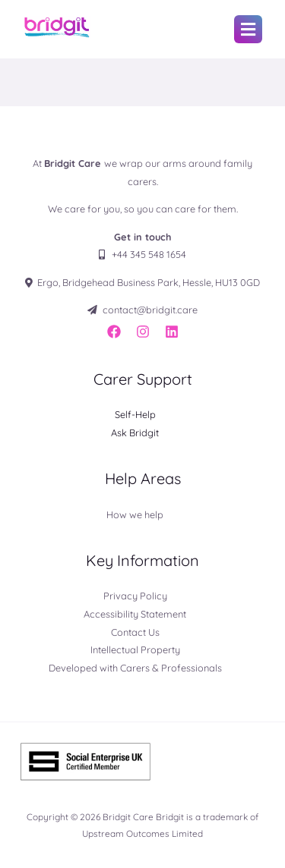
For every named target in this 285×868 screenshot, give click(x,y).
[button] (248, 29)
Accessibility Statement (135, 614)
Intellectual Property (135, 649)
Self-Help (135, 414)
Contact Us (135, 632)
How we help (135, 514)
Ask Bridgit (135, 432)
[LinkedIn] (172, 332)
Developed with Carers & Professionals (135, 668)
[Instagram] (143, 332)
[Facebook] (114, 332)
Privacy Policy (135, 596)
